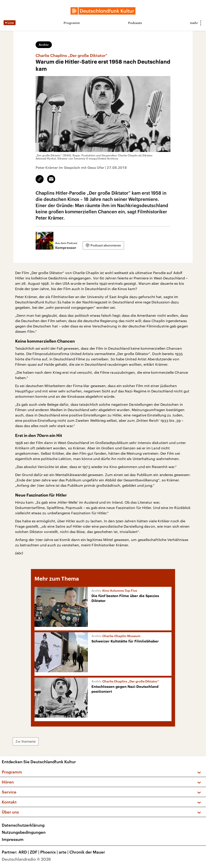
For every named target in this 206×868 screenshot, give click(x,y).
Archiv (44, 45)
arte (64, 852)
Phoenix (49, 852)
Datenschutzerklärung (23, 825)
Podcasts (135, 23)
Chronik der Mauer (87, 852)
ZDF (35, 852)
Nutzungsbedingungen (24, 832)
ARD (24, 852)
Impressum (13, 839)
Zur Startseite (26, 741)
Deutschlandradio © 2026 (26, 859)
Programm (72, 23)
